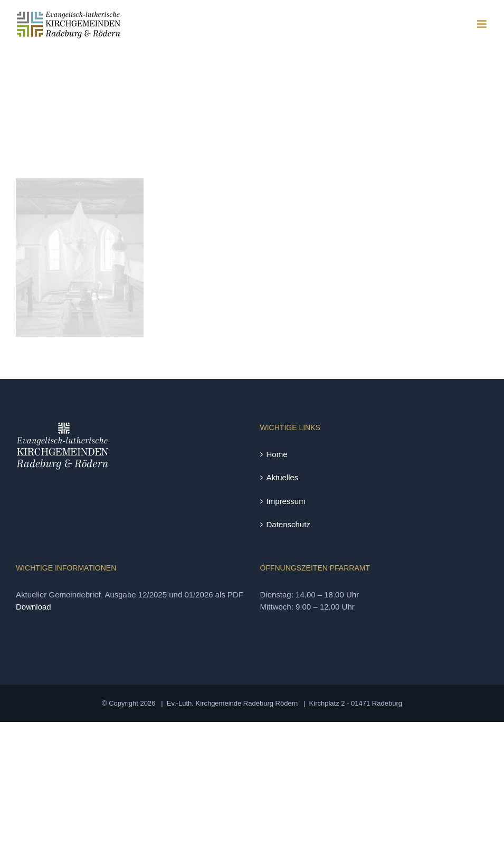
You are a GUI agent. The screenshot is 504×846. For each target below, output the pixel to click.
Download (34, 607)
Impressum (286, 501)
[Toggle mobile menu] (483, 24)
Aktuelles (283, 477)
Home (277, 454)
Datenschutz (288, 524)
